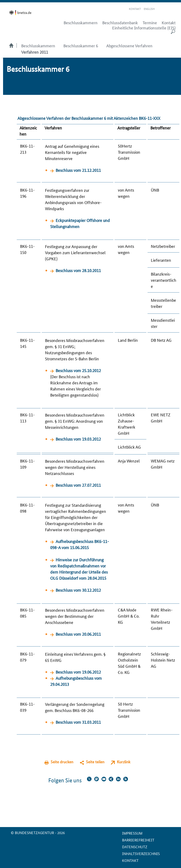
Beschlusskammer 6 (81, 45)
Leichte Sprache (161, 9)
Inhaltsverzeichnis (141, 854)
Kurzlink (124, 762)
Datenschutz (135, 847)
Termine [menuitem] (150, 23)
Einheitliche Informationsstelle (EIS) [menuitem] (144, 28)
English (149, 9)
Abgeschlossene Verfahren (129, 45)
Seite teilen (95, 762)
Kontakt (135, 9)
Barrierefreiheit (138, 840)
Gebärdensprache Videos (167, 9)
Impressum (132, 833)
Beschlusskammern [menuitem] (81, 23)
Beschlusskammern (38, 45)
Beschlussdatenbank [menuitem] (120, 23)
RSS (173, 9)
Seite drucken (62, 762)
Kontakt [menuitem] (169, 23)
